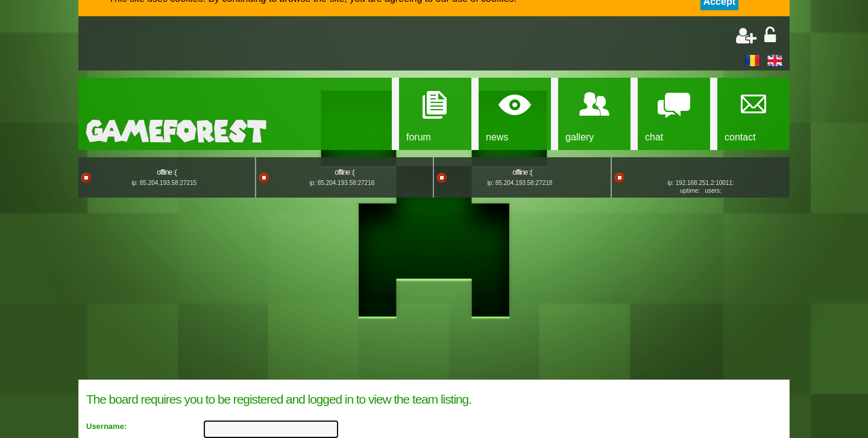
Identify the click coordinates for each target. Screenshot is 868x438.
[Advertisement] (227, 45)
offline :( (166, 172)
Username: (106, 426)
